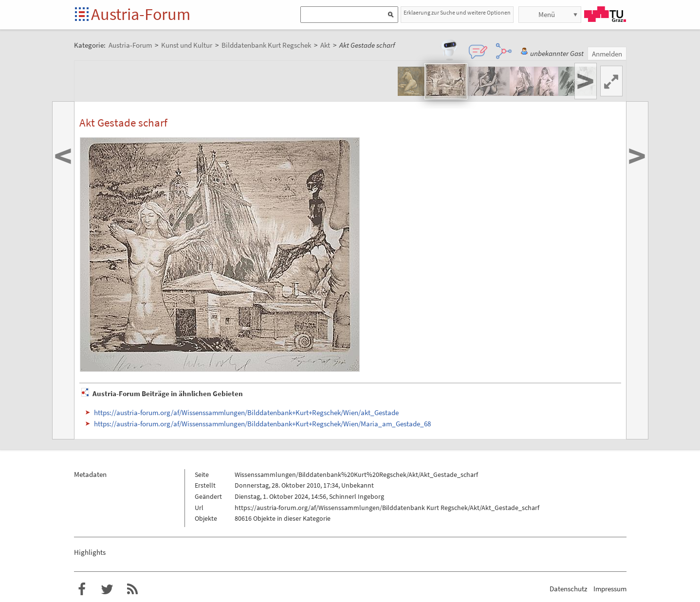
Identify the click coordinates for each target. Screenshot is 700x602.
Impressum (610, 589)
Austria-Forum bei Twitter (107, 589)
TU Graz (605, 14)
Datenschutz (568, 589)
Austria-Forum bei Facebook (82, 589)
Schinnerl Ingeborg (357, 496)
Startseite (83, 15)
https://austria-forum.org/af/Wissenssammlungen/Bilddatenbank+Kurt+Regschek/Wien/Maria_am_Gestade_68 (262, 424)
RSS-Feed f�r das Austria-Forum (132, 589)
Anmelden (607, 54)
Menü (547, 14)
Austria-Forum (141, 14)
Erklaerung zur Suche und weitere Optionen (457, 12)
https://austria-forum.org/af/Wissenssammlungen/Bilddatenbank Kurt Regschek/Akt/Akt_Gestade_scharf (387, 508)
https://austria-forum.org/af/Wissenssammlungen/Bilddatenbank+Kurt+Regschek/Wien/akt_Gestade (246, 412)
